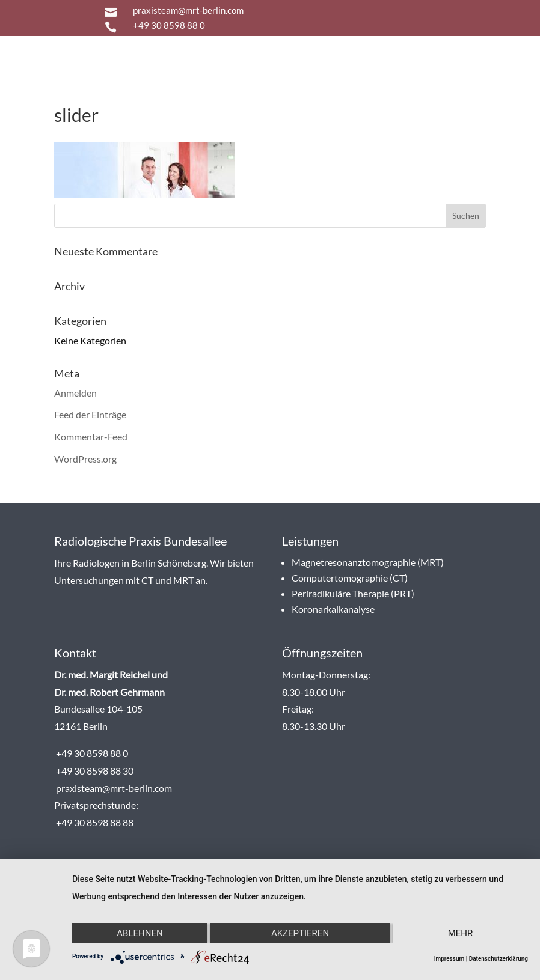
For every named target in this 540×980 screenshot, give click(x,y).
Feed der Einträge (90, 414)
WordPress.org (85, 459)
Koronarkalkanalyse (333, 609)
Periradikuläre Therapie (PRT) (353, 593)
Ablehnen (140, 933)
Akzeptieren (300, 933)
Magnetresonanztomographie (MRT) (368, 562)
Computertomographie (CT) (350, 578)
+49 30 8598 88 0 (169, 25)
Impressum (449, 959)
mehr (461, 933)
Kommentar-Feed (91, 437)
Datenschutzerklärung (499, 959)
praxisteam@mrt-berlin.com (188, 10)
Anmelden (75, 393)
